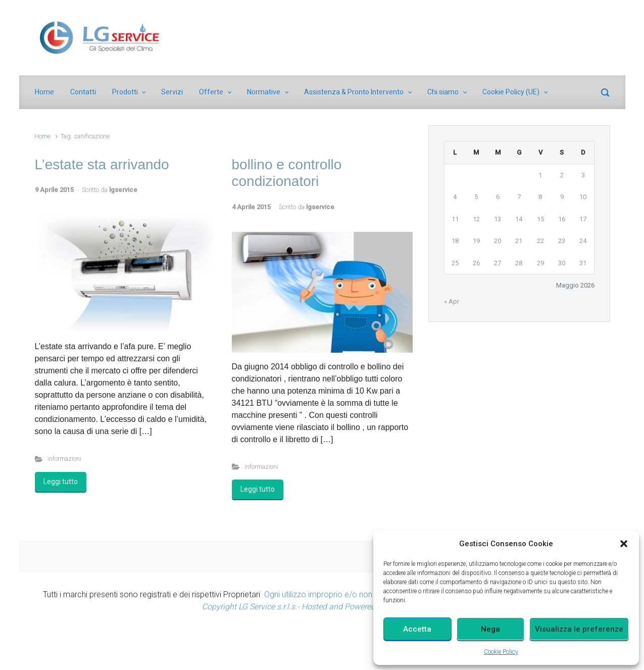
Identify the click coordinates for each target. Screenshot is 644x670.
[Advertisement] (322, 644)
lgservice (123, 190)
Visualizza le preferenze (579, 629)
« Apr (452, 301)
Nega (490, 629)
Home (42, 136)
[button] (624, 544)
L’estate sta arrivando (102, 164)
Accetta (417, 629)
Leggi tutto (61, 482)
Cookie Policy (501, 652)
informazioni (64, 459)
